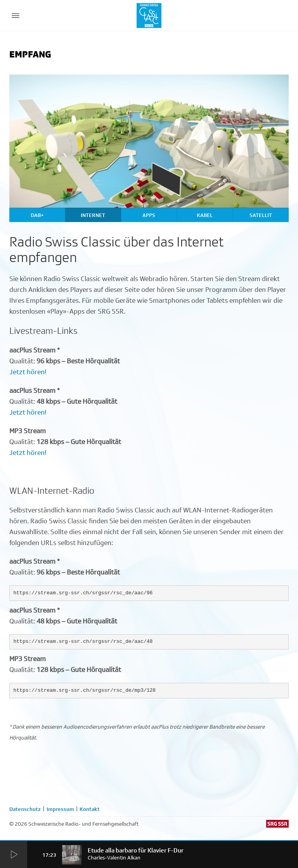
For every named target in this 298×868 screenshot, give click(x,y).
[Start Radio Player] (14, 855)
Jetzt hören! (28, 372)
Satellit (261, 215)
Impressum (60, 809)
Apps (149, 215)
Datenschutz (25, 809)
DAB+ (37, 215)
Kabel (205, 215)
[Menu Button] (16, 16)
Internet (93, 215)
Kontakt (90, 809)
